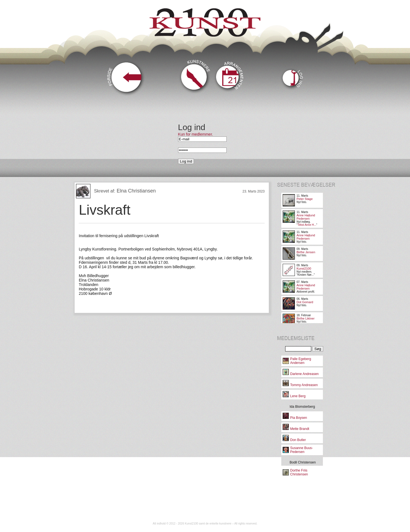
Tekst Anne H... (307, 225)
